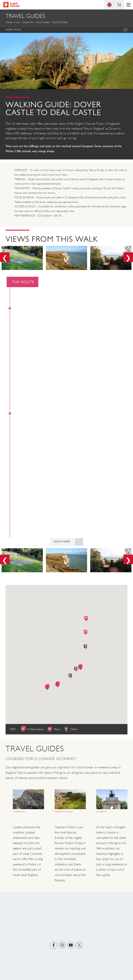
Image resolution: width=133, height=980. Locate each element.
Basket (119, 5)
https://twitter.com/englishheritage (79, 946)
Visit (17, 22)
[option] (22, 259)
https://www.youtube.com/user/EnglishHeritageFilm (71, 946)
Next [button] (128, 257)
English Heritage (11, 5)
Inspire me (28, 22)
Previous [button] (5, 257)
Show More (69, 543)
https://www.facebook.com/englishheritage (54, 946)
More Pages (13, 30)
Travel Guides (43, 22)
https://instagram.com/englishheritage (62, 946)
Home (9, 22)
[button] (86, 620)
